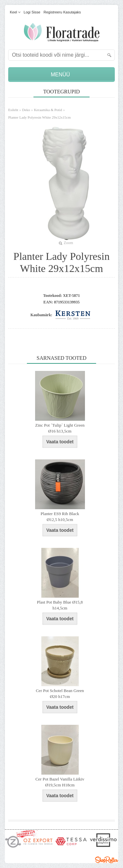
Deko (26, 110)
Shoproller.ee (107, 860)
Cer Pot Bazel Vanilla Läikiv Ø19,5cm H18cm (60, 782)
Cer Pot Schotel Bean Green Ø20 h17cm (60, 694)
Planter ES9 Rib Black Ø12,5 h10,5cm (60, 517)
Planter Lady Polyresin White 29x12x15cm (39, 117)
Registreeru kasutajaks (62, 12)
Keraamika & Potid (48, 110)
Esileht (13, 110)
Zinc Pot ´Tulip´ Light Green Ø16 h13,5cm (60, 428)
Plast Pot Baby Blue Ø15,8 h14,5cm (60, 605)
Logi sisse (32, 12)
